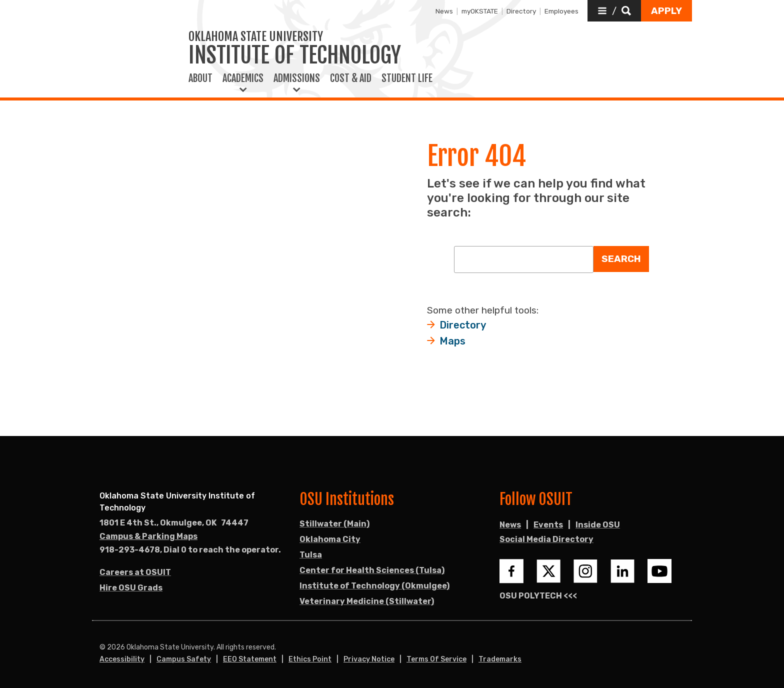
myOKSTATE (480, 11)
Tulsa (311, 555)
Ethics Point (310, 659)
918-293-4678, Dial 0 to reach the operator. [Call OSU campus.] (190, 550)
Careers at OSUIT (135, 572)
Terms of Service (436, 659)
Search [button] (621, 259)
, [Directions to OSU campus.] (174, 523)
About (200, 78)
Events (548, 525)
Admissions (297, 78)
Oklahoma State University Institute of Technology (177, 502)
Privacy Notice (369, 659)
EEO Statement (250, 659)
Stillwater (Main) (334, 524)
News (444, 11)
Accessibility (122, 659)
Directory (521, 11)
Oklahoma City (330, 539)
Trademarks (500, 659)
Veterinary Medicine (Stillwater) (367, 601)
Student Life (407, 78)
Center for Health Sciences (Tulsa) (372, 570)
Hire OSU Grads (131, 588)
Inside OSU (598, 525)
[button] (614, 11)
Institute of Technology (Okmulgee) (374, 586)
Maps (452, 341)
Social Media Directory (546, 539)
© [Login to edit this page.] (102, 647)
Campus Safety (184, 659)
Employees (561, 11)
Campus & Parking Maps (148, 536)
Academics (243, 78)
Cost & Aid (351, 78)
